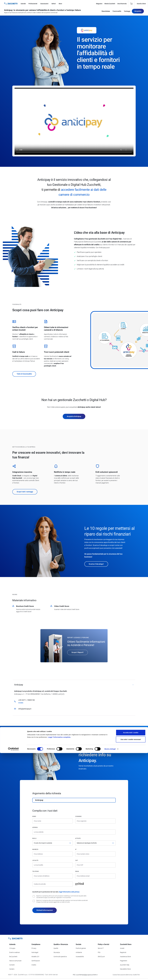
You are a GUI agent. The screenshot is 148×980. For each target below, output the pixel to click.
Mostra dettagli (110, 976)
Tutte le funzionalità (24, 374)
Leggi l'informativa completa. (59, 964)
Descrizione (106, 12)
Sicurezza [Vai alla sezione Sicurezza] (57, 952)
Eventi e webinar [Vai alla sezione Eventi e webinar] (15, 952)
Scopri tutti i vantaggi (25, 492)
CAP (77, 860)
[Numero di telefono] (53, 876)
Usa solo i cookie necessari (131, 966)
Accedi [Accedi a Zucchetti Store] (122, 948)
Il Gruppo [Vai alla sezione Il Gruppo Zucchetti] (12, 948)
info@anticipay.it (25, 709)
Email (77, 871)
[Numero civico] (95, 854)
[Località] (53, 865)
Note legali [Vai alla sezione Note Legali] (35, 952)
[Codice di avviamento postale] (95, 865)
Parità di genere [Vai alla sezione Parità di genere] (81, 948)
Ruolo (34, 838)
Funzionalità (117, 12)
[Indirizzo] (53, 854)
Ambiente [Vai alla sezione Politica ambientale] (79, 952)
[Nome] (53, 821)
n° (76, 849)
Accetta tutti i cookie (131, 960)
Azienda (35, 827)
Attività (78, 838)
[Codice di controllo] (53, 884)
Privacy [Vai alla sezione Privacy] (34, 948)
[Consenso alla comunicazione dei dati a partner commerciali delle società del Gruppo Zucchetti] (34, 901)
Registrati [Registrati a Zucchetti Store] (123, 952)
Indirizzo (35, 849)
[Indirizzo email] (95, 876)
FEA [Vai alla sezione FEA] (99, 952)
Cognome (78, 816)
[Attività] (95, 843)
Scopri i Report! (78, 652)
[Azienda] (74, 832)
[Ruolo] (53, 843)
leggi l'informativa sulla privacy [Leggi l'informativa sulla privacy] (69, 892)
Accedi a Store (141, 4)
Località (35, 860)
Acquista (138, 12)
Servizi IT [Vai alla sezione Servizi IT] (101, 948)
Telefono (36, 871)
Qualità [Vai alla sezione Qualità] (56, 948)
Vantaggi (127, 12)
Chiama (21, 703)
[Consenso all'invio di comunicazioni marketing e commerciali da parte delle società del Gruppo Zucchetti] (34, 896)
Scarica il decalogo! (96, 564)
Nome (34, 816)
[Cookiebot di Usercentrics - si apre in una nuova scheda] (13, 976)
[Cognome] (95, 821)
